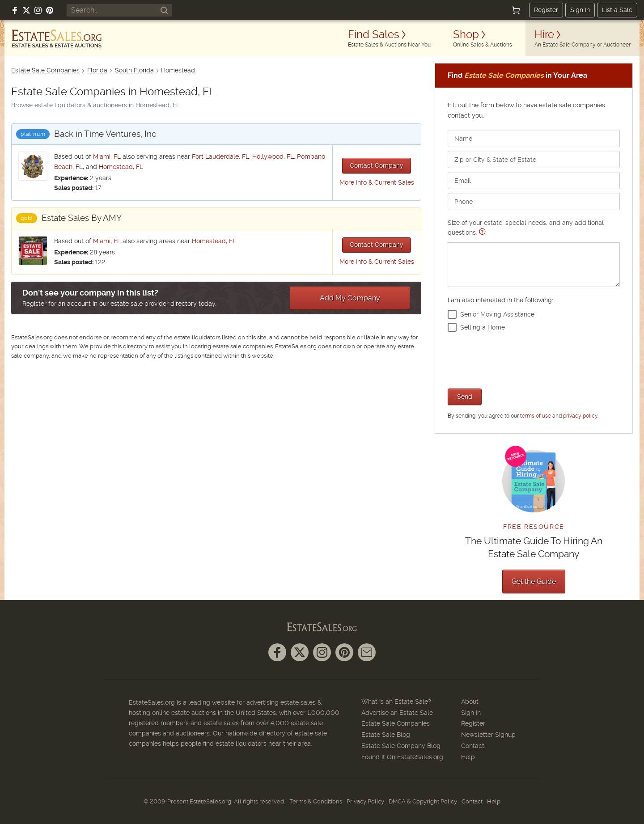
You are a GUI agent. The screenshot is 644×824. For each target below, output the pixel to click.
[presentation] (516, 359)
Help (468, 757)
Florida (97, 70)
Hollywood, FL (273, 156)
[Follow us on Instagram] (38, 10)
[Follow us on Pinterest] (50, 10)
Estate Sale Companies (45, 70)
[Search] (164, 10)
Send (465, 397)
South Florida (134, 70)
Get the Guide (534, 581)
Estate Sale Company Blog (401, 746)
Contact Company (377, 165)
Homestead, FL (121, 167)
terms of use (536, 416)
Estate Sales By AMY (82, 218)
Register (546, 10)
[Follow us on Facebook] (15, 10)
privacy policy (580, 416)
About (470, 701)
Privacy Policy (365, 801)
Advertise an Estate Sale (397, 713)
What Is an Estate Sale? (396, 701)
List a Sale (617, 10)
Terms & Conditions (316, 801)
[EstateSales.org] (57, 38)
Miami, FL (107, 156)
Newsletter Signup (488, 735)
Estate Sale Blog (386, 735)
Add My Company (350, 298)
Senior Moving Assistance (497, 314)
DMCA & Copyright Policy (423, 801)
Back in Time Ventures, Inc (105, 134)
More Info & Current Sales (377, 182)
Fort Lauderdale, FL (220, 156)
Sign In (580, 10)
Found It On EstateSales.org (402, 757)
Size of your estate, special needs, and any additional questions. (534, 253)
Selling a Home (483, 327)
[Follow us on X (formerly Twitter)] (26, 10)
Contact (473, 746)
